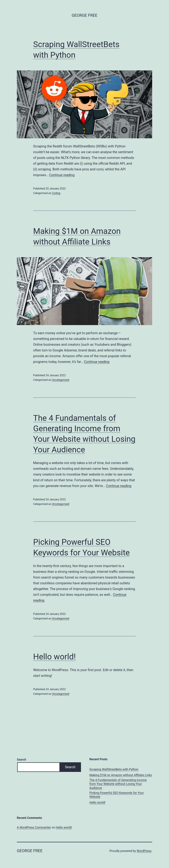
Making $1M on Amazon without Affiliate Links (121, 775)
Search (22, 759)
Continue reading (62, 175)
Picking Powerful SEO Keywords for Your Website (117, 795)
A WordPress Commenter (34, 827)
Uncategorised (61, 380)
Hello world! (54, 657)
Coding (56, 193)
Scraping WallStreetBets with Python (114, 769)
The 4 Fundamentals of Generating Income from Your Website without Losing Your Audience (118, 784)
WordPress (144, 851)
